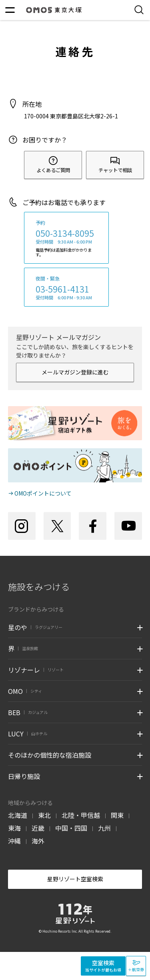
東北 (44, 815)
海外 (38, 841)
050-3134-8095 (65, 233)
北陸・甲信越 (81, 815)
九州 (104, 828)
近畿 (38, 828)
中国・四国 (71, 828)
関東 (117, 815)
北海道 (18, 815)
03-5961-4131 (62, 289)
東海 (14, 828)
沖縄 (14, 841)
